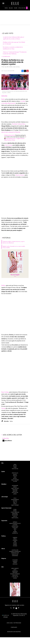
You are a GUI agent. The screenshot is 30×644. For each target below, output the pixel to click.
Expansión (4, 521)
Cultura (15, 481)
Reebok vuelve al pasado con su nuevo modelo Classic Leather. (14, 247)
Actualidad (15, 560)
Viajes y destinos (15, 488)
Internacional (15, 526)
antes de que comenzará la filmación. (11, 132)
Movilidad (15, 573)
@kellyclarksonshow (10, 135)
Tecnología (15, 528)
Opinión (15, 544)
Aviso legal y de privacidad (14, 623)
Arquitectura (15, 554)
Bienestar (15, 491)
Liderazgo (15, 561)
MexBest (4, 484)
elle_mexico (15, 608)
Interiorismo (15, 556)
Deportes (15, 501)
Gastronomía (15, 486)
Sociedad (15, 546)
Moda (6, 8)
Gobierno (15, 537)
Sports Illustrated (6, 508)
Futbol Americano (15, 512)
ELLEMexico (11, 608)
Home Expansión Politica (15, 523)
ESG (15, 530)
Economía (15, 525)
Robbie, (3, 285)
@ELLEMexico (8, 441)
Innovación (15, 575)
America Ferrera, (20, 175)
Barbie (3, 99)
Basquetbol (15, 514)
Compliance (14, 627)
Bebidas (15, 487)
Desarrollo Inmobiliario (15, 551)
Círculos (15, 476)
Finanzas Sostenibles (15, 574)
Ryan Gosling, (5, 392)
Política (4, 536)
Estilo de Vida (15, 493)
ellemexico (18, 608)
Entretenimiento (15, 500)
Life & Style (5, 497)
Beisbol (15, 511)
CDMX (15, 542)
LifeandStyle (15, 533)
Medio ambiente (15, 568)
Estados (15, 543)
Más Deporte (15, 515)
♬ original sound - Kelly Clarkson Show (15, 139)
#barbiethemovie (11, 138)
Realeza (15, 474)
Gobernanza (15, 571)
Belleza (11, 8)
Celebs (16, 8)
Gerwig (3, 408)
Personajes (15, 490)
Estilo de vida (22, 8)
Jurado (15, 494)
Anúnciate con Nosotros (14, 632)
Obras (15, 529)
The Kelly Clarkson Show (19, 124)
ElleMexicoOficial (20, 608)
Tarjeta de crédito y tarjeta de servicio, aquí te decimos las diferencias (14, 242)
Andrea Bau (6, 438)
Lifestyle (15, 516)
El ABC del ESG (15, 577)
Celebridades (6, 57)
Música (15, 504)
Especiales (15, 564)
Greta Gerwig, (8, 145)
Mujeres (15, 532)
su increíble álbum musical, (9, 103)
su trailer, (23, 101)
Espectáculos (15, 473)
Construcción (15, 550)
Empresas (15, 522)
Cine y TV (15, 502)
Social (15, 570)
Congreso (15, 540)
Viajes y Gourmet (15, 480)
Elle (2, 463)
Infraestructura (15, 553)
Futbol (15, 509)
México (15, 539)
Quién (3, 471)
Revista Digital (15, 275)
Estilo (15, 498)
